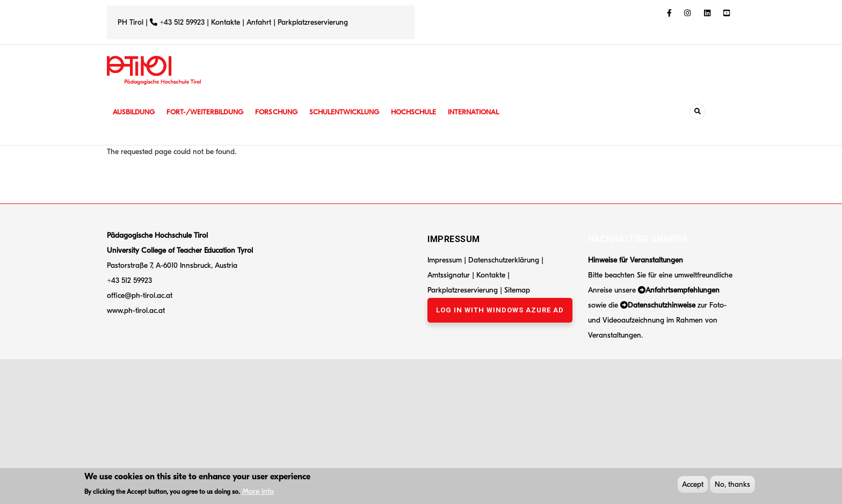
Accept (693, 485)
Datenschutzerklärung (504, 260)
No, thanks (732, 485)
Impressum (445, 260)
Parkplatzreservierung (313, 22)
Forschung (285, 112)
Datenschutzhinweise (662, 305)
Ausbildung (135, 112)
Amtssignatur (450, 275)
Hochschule (429, 112)
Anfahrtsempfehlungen (683, 290)
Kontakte (226, 22)
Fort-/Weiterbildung (210, 112)
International (492, 112)
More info (258, 492)
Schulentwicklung (356, 112)
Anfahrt (260, 22)
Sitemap (517, 290)
